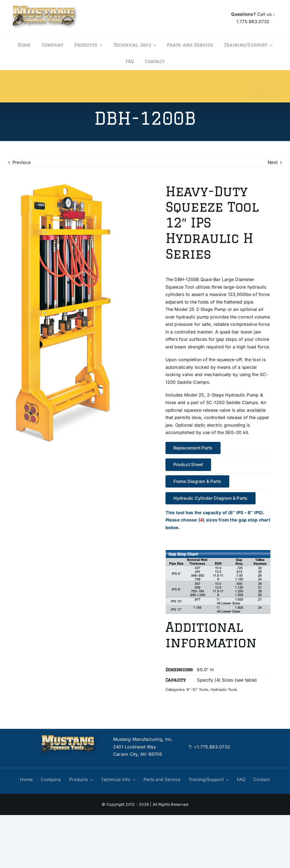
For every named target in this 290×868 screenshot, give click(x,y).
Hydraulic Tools (224, 689)
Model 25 (184, 309)
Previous (22, 162)
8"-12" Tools (197, 689)
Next (273, 162)
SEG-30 (233, 432)
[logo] (45, 4)
